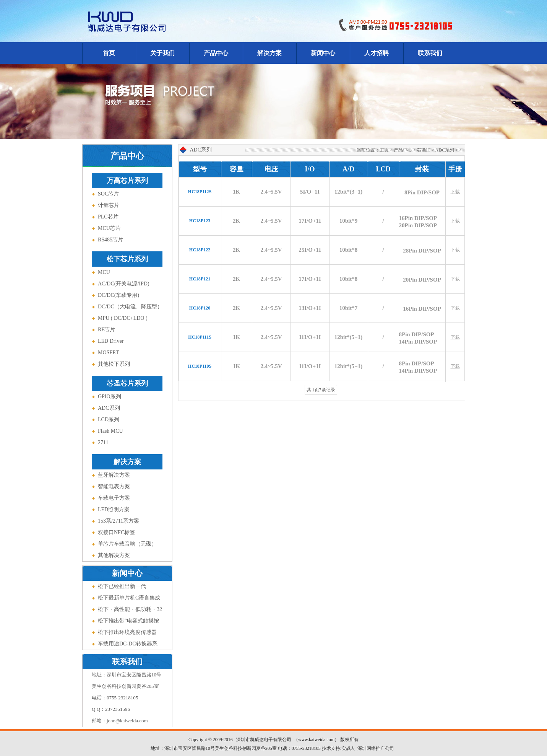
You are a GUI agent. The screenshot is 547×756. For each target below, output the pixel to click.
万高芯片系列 (127, 181)
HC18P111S (200, 337)
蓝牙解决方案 (114, 475)
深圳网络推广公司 (376, 748)
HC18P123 (200, 221)
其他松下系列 (114, 364)
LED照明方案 (114, 509)
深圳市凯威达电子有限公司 (264, 740)
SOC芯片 (108, 194)
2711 (103, 442)
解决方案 (269, 53)
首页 (109, 53)
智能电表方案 (114, 486)
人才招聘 (377, 53)
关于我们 (162, 53)
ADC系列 (109, 408)
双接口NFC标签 (116, 532)
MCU (104, 272)
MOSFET (108, 353)
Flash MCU (110, 431)
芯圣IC (424, 150)
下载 (455, 192)
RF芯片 (106, 330)
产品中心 (216, 53)
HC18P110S (200, 366)
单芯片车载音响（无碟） (127, 544)
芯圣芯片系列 (127, 383)
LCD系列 (109, 420)
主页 (384, 150)
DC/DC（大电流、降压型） (130, 307)
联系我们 (430, 53)
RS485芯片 (110, 240)
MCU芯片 (109, 228)
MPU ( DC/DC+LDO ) (123, 318)
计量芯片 (109, 205)
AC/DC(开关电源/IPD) (124, 284)
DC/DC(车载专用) (118, 295)
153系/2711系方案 (118, 521)
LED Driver (111, 341)
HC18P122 (200, 250)
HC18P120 (200, 308)
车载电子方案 (114, 498)
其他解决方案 (114, 555)
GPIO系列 (110, 397)
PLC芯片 (108, 217)
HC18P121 (200, 279)
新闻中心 (323, 53)
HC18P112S (200, 192)
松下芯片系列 (127, 259)
